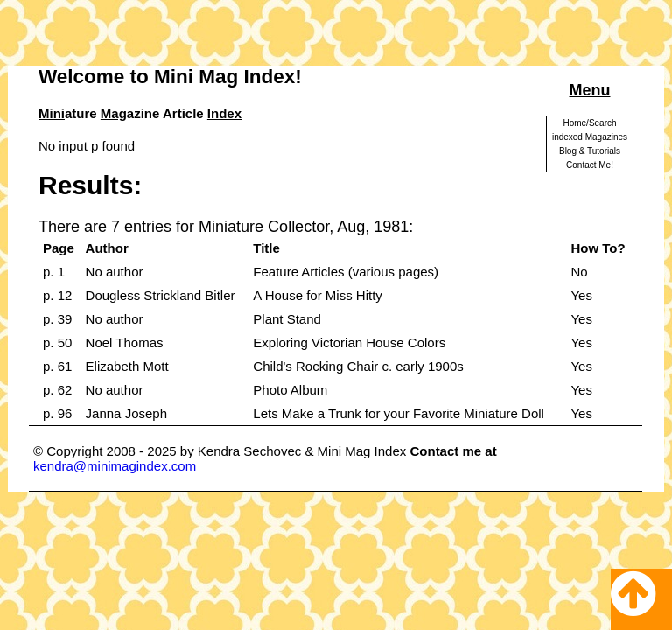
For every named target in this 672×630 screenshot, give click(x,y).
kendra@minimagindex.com (115, 466)
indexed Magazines (590, 137)
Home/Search (589, 123)
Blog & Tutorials (590, 151)
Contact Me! (590, 165)
